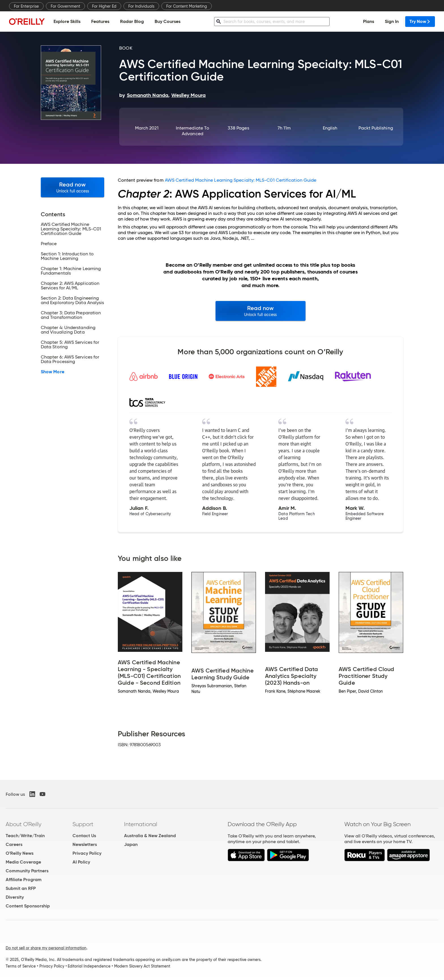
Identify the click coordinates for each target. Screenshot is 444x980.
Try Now (420, 21)
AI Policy (81, 862)
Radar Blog (132, 21)
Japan (131, 844)
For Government (65, 6)
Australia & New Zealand (150, 836)
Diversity (15, 897)
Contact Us (84, 836)
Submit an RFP (21, 888)
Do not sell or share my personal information (46, 948)
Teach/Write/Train (25, 836)
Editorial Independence (89, 966)
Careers (14, 844)
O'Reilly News (20, 853)
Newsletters (85, 844)
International (141, 824)
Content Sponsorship (28, 906)
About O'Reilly (24, 824)
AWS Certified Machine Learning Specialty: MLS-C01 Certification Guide (241, 180)
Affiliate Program (24, 880)
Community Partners (27, 871)
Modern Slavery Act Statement (142, 966)
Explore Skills (67, 21)
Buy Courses (167, 21)
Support (83, 824)
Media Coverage (23, 862)
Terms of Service (21, 966)
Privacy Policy (87, 853)
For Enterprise (26, 6)
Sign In (392, 21)
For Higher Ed (104, 6)
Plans (369, 21)
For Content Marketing (187, 6)
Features (100, 21)
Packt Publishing (376, 128)
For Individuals (141, 6)
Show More (53, 372)
